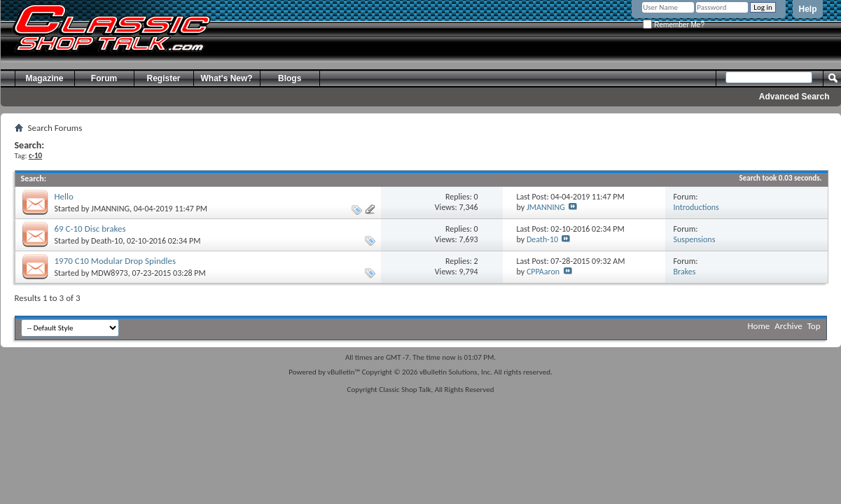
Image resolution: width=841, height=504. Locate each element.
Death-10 (107, 241)
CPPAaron (543, 272)
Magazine (44, 78)
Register (163, 78)
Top (814, 326)
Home (759, 326)
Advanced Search (794, 97)
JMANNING (110, 209)
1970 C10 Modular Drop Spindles (116, 261)
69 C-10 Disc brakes (90, 229)
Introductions (696, 207)
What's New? (227, 78)
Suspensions (695, 239)
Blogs (290, 78)
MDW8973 (110, 273)
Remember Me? (673, 25)
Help (807, 9)
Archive (788, 326)
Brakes (685, 272)
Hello (64, 196)
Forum (104, 78)
